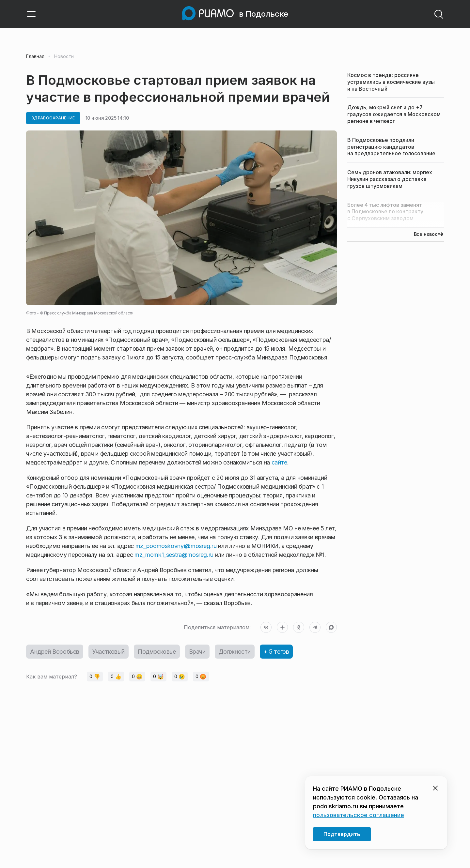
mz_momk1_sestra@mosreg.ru (174, 555)
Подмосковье (157, 652)
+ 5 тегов (276, 652)
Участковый (109, 652)
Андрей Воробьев (55, 652)
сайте (279, 462)
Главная (35, 56)
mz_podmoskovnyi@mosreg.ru (176, 546)
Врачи (197, 652)
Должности (235, 652)
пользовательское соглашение (359, 815)
